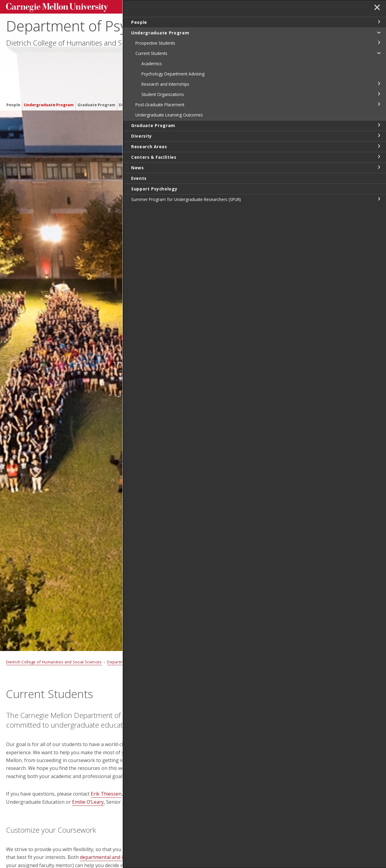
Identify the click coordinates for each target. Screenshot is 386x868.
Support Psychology (269, 70)
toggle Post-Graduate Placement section (379, 104)
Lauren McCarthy (224, 790)
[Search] (254, 6)
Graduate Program (96, 70)
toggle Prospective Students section (379, 43)
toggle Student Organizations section (379, 94)
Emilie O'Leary (221, 767)
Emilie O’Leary (88, 802)
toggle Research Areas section (379, 146)
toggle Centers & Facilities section (379, 157)
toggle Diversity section (379, 136)
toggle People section (379, 22)
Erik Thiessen (106, 794)
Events (239, 70)
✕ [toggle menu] (376, 9)
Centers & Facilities (195, 70)
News (223, 70)
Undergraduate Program (49, 70)
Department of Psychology (91, 32)
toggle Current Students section (379, 53)
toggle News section (379, 167)
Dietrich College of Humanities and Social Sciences (86, 49)
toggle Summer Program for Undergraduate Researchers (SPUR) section (379, 199)
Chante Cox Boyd (225, 738)
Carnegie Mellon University (51, 6)
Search (285, 6)
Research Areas (156, 70)
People (13, 70)
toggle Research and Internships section (379, 84)
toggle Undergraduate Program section (379, 32)
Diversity (128, 70)
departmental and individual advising (121, 857)
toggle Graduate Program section (379, 125)
